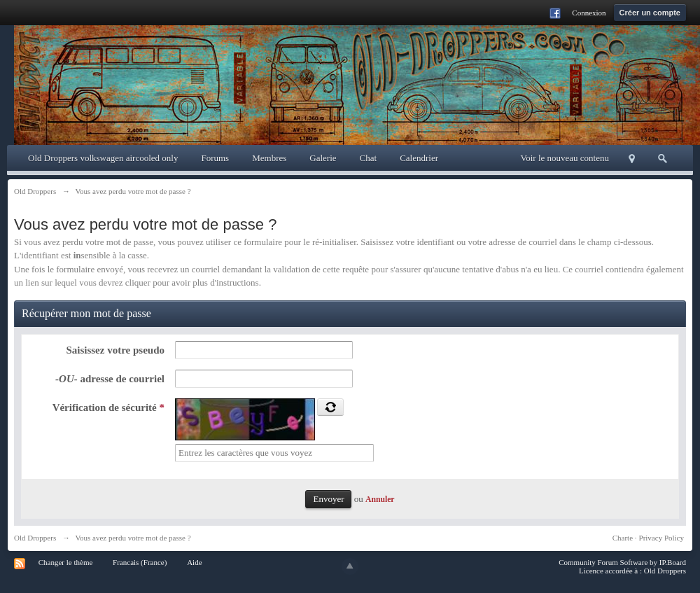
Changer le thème (66, 562)
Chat (369, 158)
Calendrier (419, 158)
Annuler (380, 500)
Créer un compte (650, 13)
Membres (269, 158)
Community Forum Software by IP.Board (622, 562)
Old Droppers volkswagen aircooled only (103, 158)
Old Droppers (35, 538)
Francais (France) (140, 562)
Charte (623, 538)
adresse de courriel (110, 379)
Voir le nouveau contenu (565, 158)
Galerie (323, 158)
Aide (194, 562)
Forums (215, 158)
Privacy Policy (661, 538)
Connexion (589, 13)
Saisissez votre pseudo (115, 350)
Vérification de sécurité (108, 407)
